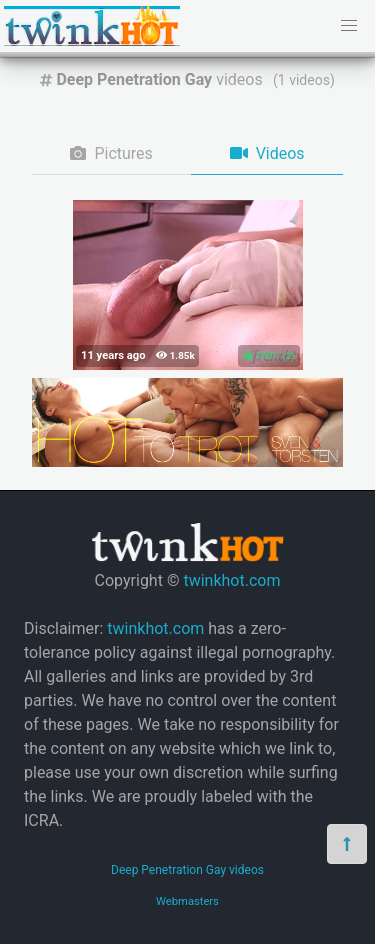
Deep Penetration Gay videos (187, 870)
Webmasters (187, 901)
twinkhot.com (231, 580)
